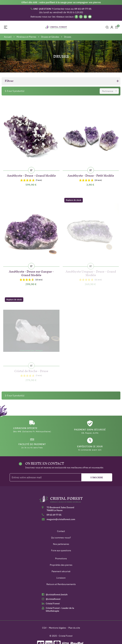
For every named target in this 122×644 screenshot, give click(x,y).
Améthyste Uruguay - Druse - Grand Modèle (91, 273)
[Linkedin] (85, 17)
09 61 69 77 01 (54, 515)
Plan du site (74, 628)
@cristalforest (53, 599)
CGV (44, 628)
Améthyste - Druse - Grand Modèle (31, 175)
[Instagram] (81, 17)
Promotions (61, 558)
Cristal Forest (53, 603)
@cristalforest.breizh (57, 594)
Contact (61, 531)
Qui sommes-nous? (61, 538)
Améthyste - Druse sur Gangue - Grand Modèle (31, 273)
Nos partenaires (61, 544)
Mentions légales (57, 628)
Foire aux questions (61, 550)
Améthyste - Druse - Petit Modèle (91, 175)
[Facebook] (76, 17)
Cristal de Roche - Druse (31, 370)
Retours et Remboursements (61, 584)
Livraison (61, 578)
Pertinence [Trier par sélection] (110, 91)
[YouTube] (90, 17)
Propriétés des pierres (61, 565)
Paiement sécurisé (61, 571)
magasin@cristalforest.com (61, 519)
